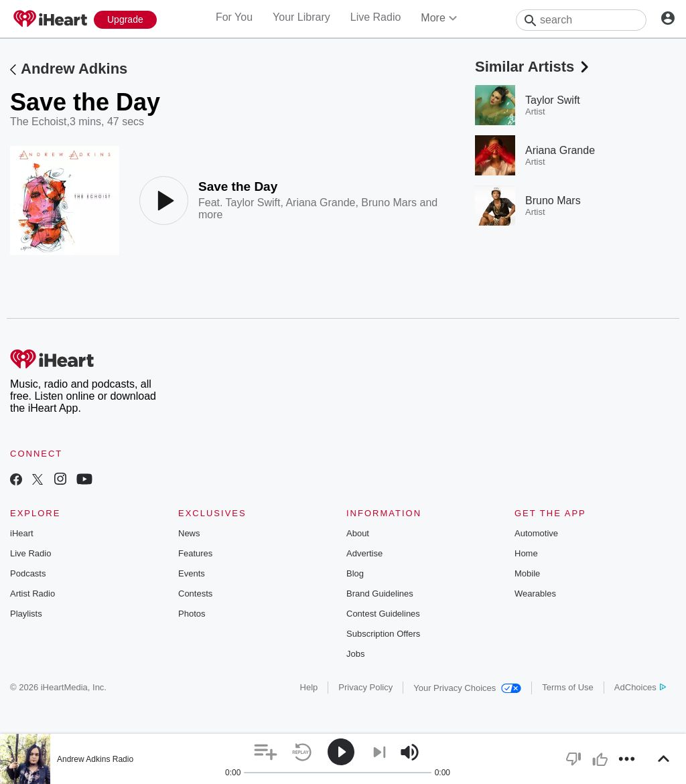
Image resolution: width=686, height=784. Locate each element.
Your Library (301, 17)
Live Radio (376, 17)
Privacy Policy (365, 687)
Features (195, 553)
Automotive (536, 533)
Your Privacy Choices (467, 688)
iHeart (22, 533)
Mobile (527, 573)
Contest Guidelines (383, 614)
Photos (192, 614)
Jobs (355, 654)
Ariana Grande (320, 203)
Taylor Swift (253, 203)
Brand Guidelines (380, 594)
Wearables (535, 594)
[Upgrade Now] (125, 20)
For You (234, 17)
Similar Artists (533, 67)
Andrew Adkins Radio (95, 759)
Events (192, 573)
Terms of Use (568, 687)
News (189, 533)
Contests (195, 594)
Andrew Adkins (74, 69)
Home (526, 553)
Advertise (364, 553)
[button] (266, 752)
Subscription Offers (383, 634)
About (358, 533)
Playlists (26, 614)
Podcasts (28, 573)
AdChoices (640, 687)
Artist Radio (32, 594)
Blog (355, 573)
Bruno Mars (389, 203)
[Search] (581, 20)
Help (309, 687)
